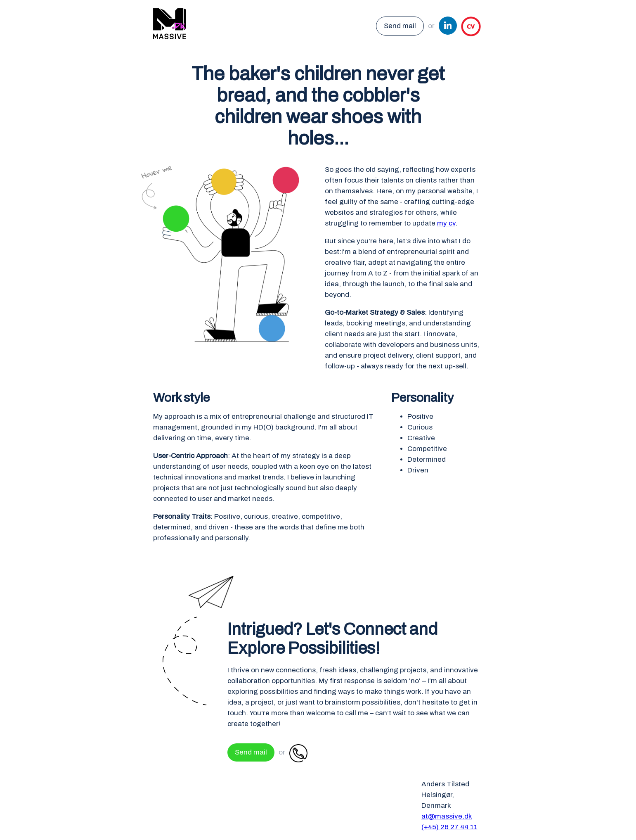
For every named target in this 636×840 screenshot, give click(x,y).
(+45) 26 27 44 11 (449, 827)
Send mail (400, 26)
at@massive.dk (447, 816)
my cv (446, 223)
